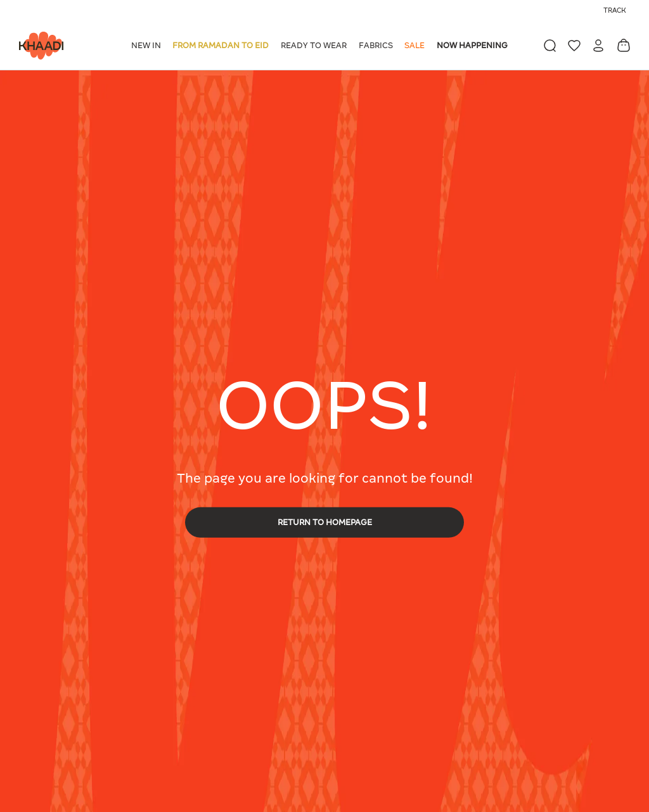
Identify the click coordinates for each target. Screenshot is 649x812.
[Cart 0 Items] (624, 45)
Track (615, 10)
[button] (148, 46)
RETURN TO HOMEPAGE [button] (325, 522)
